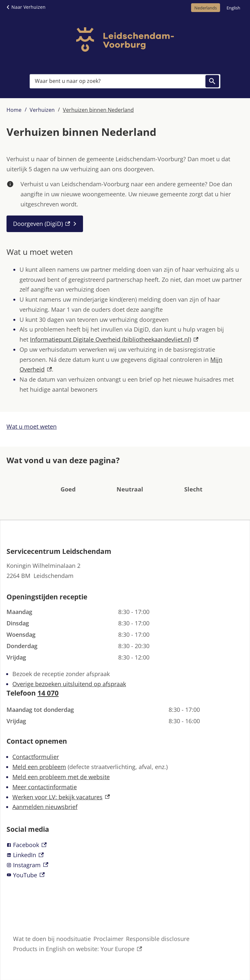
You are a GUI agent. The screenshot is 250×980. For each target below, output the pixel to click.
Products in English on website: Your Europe (77, 949)
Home (14, 110)
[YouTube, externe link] (125, 875)
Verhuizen (42, 110)
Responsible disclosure (158, 939)
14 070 (48, 693)
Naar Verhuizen (28, 7)
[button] (68, 480)
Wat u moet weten (32, 426)
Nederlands (206, 8)
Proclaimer (108, 939)
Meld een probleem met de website (61, 777)
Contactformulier (36, 757)
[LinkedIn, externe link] (125, 855)
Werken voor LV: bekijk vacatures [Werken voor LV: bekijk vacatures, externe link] (61, 797)
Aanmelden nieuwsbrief (45, 807)
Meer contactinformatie (45, 787)
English (233, 8)
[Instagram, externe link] (125, 865)
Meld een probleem (39, 767)
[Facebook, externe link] (125, 845)
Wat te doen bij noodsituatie (52, 939)
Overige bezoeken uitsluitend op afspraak (69, 684)
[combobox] (125, 81)
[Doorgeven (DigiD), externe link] (45, 224)
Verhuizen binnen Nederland (98, 110)
